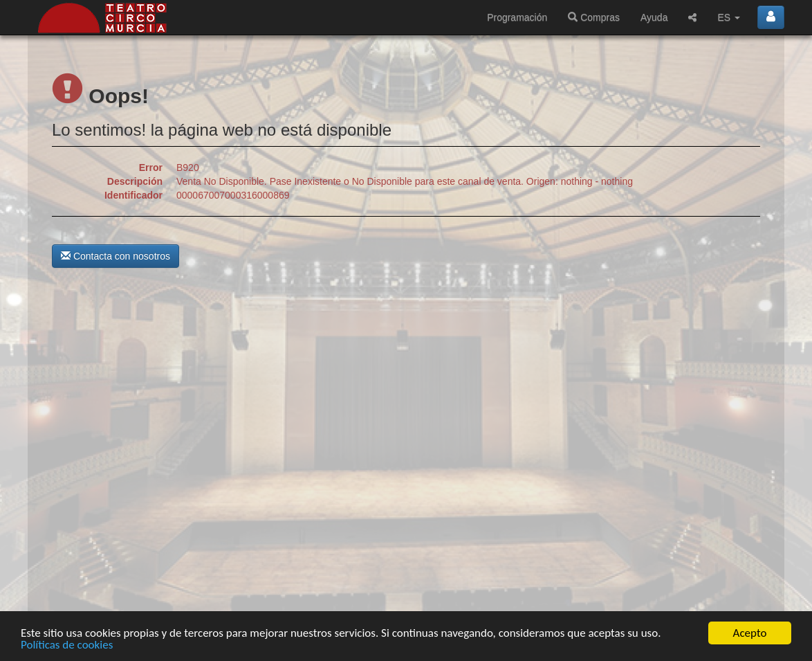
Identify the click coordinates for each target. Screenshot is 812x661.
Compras (594, 17)
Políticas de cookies (67, 645)
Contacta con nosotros (116, 256)
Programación (517, 17)
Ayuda (654, 17)
